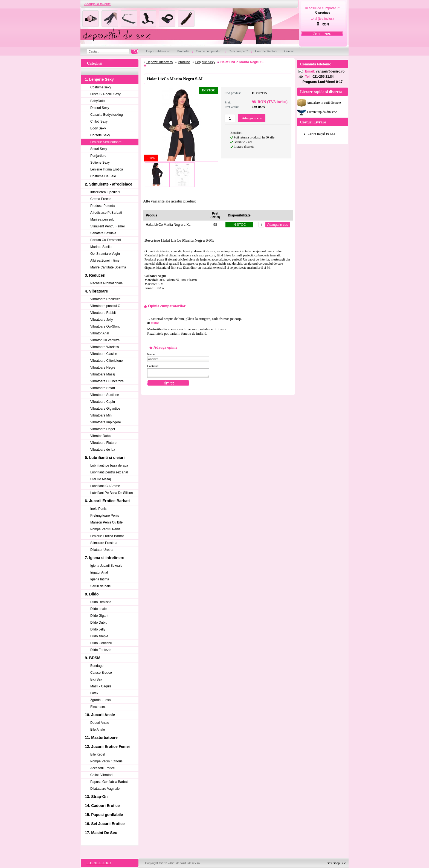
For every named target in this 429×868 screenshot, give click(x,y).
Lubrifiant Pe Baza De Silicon (111, 493)
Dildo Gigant (99, 616)
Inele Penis (98, 509)
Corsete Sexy (100, 135)
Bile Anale (98, 730)
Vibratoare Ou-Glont (105, 326)
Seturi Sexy (99, 149)
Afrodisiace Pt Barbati (106, 213)
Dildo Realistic (101, 602)
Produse (184, 62)
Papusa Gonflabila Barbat (109, 782)
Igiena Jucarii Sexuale (106, 566)
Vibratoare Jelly (102, 320)
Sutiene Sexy (100, 163)
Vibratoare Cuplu (103, 402)
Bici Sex (96, 679)
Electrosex (98, 707)
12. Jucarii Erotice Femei (107, 747)
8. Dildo (92, 594)
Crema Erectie (101, 199)
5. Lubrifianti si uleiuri (105, 458)
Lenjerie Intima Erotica (107, 169)
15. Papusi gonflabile (104, 815)
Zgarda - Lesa (101, 700)
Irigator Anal (99, 572)
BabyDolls (98, 101)
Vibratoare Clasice (104, 354)
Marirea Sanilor (101, 247)
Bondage (97, 666)
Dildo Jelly (98, 629)
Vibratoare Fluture (103, 443)
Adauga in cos (252, 118)
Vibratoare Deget (103, 429)
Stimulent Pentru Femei (107, 226)
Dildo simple (99, 636)
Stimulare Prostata (104, 543)
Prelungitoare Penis (105, 516)
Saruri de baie (101, 586)
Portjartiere (98, 156)
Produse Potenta (102, 206)
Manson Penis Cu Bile (106, 522)
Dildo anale (98, 609)
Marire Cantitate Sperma (108, 267)
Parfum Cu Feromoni (105, 240)
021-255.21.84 (323, 77)
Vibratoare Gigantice (105, 409)
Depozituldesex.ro (160, 62)
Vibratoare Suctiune (105, 395)
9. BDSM (93, 658)
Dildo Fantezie (101, 650)
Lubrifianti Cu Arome (105, 486)
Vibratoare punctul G (105, 306)
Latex (94, 693)
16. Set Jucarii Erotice (105, 824)
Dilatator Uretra (101, 550)
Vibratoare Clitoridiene (107, 361)
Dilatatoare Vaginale (105, 789)
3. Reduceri (95, 275)
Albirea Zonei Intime (105, 261)
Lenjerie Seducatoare (106, 142)
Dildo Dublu (99, 623)
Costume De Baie (103, 176)
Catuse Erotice (101, 673)
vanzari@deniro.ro (330, 71)
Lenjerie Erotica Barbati (107, 536)
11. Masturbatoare (101, 737)
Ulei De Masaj (101, 479)
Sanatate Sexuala (103, 233)
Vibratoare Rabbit (103, 313)
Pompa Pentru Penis (105, 529)
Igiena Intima (100, 579)
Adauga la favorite (98, 4)
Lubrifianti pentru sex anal (109, 472)
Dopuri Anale (100, 723)
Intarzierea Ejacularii (105, 192)
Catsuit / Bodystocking (107, 115)
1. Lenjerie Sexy (99, 79)
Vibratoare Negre (103, 368)
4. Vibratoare (96, 291)
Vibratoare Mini (101, 415)
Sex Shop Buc (336, 863)
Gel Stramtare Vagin (105, 254)
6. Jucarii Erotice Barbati (107, 501)
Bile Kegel (98, 754)
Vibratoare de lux (103, 450)
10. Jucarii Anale (100, 715)
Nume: (151, 354)
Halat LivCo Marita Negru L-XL (168, 225)
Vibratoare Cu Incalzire (107, 381)
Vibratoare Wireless (105, 347)
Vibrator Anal (100, 333)
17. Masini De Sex (101, 833)
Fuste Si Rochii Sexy (105, 94)
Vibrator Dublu (101, 436)
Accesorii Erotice (102, 768)
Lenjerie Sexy (205, 62)
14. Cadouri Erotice (102, 806)
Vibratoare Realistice (105, 299)
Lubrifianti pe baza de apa (109, 465)
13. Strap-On (96, 797)
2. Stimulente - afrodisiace (109, 184)
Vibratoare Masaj (103, 374)
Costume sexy (101, 87)
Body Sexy (98, 128)
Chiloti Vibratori (101, 775)
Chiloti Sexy (99, 121)
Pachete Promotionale (106, 283)
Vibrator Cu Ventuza (105, 340)
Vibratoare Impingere (106, 422)
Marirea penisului (103, 219)
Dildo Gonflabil (101, 643)
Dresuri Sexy (100, 108)
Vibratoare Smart (103, 388)
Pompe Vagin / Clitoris (106, 761)
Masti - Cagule (101, 686)
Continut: (153, 366)
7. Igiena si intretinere (105, 558)
